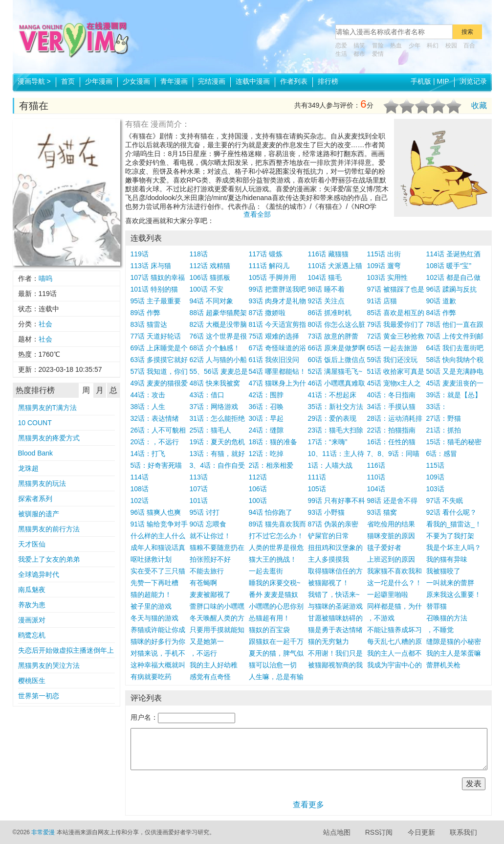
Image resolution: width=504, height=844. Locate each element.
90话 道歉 (441, 301)
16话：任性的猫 (392, 442)
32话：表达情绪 (155, 418)
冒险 (378, 46)
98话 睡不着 (326, 289)
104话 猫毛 (325, 277)
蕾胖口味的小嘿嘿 (217, 606)
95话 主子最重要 (156, 301)
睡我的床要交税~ (275, 583)
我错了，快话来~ (334, 594)
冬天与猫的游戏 (154, 618)
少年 (415, 46)
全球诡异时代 (39, 574)
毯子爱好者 (384, 547)
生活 (341, 54)
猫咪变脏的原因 (391, 536)
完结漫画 (212, 81)
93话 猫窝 (382, 512)
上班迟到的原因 (391, 559)
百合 (469, 46)
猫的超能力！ (151, 594)
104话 (376, 489)
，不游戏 (381, 618)
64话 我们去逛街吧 (455, 348)
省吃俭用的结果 (391, 524)
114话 (140, 477)
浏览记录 (473, 81)
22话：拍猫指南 (392, 430)
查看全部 (257, 214)
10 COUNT (35, 423)
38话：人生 (148, 407)
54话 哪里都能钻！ (277, 371)
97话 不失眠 (445, 501)
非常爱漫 (43, 832)
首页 (68, 81)
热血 (396, 46)
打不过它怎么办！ (276, 536)
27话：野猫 (444, 418)
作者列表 (294, 81)
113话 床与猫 (151, 266)
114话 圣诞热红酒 (453, 254)
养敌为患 (32, 605)
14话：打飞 (148, 454)
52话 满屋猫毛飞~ (335, 371)
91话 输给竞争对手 (159, 524)
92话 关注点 (326, 301)
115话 (435, 465)
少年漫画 (99, 81)
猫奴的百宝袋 (269, 630)
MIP (443, 81)
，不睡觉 (440, 630)
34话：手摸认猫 (392, 407)
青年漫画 (174, 81)
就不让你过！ (210, 536)
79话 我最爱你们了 (396, 324)
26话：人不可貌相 (158, 430)
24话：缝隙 (266, 430)
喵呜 (45, 278)
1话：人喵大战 (330, 465)
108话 (140, 489)
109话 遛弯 (384, 266)
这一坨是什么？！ (394, 583)
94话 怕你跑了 (271, 512)
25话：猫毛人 (211, 430)
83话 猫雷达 (149, 324)
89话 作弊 (145, 313)
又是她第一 (207, 641)
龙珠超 (28, 468)
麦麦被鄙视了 (210, 594)
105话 (317, 489)
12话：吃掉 (266, 454)
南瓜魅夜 (32, 590)
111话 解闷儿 (269, 266)
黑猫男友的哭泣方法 (49, 665)
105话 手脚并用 (273, 277)
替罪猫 (437, 606)
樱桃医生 (32, 681)
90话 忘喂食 (208, 524)
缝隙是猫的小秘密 (454, 641)
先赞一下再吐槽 (154, 583)
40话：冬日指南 (392, 395)
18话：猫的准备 (273, 442)
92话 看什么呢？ (451, 512)
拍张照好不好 (210, 559)
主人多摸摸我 (329, 559)
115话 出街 (384, 254)
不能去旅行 (207, 571)
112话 (258, 477)
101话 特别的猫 (154, 289)
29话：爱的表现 (332, 418)
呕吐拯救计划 (151, 559)
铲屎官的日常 (329, 536)
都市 (359, 54)
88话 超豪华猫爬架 (218, 313)
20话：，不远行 (155, 442)
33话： (437, 407)
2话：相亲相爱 (271, 465)
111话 (317, 477)
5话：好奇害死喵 (156, 465)
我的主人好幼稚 (214, 665)
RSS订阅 (379, 832)
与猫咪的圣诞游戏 (335, 606)
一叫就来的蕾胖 (450, 583)
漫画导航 (34, 81)
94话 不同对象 (211, 301)
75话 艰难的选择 (274, 336)
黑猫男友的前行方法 (49, 529)
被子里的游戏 (151, 606)
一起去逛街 (266, 571)
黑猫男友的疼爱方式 (49, 438)
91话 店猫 (382, 301)
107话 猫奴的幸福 (158, 277)
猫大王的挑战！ (273, 559)
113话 (199, 477)
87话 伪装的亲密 (333, 524)
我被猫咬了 (443, 571)
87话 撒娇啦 (267, 313)
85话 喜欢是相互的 (396, 313)
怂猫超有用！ (269, 618)
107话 (199, 489)
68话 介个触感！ (215, 348)
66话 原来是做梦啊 (337, 348)
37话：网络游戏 (214, 407)
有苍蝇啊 (203, 583)
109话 (435, 477)
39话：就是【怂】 (454, 395)
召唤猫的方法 (447, 618)
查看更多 (308, 805)
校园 (451, 46)
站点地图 (337, 832)
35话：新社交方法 (336, 407)
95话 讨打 (205, 512)
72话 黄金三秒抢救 (396, 336)
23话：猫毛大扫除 (336, 430)
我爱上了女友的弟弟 (49, 559)
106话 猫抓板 (210, 277)
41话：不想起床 (332, 395)
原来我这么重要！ (454, 594)
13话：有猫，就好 (218, 454)
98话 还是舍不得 (392, 501)
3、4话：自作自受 (218, 465)
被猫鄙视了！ (329, 583)
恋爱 (341, 46)
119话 (140, 254)
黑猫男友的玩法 (42, 483)
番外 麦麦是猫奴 (274, 594)
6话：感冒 (442, 454)
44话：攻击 (148, 395)
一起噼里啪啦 (388, 594)
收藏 (479, 105)
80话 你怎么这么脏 (337, 324)
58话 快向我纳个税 (455, 360)
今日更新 (421, 832)
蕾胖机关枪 (443, 665)
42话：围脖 (266, 395)
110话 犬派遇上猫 (335, 266)
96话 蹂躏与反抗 (451, 289)
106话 (258, 489)
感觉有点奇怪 (210, 677)
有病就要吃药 (151, 677)
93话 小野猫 (326, 512)
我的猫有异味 (447, 559)
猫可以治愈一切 (273, 665)
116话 (376, 465)
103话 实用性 (387, 277)
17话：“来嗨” (328, 442)
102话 (140, 501)
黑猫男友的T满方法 (48, 408)
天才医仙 (32, 544)
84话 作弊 (441, 313)
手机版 (421, 81)
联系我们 (463, 832)
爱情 (378, 54)
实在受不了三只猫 (158, 571)
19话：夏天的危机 (218, 442)
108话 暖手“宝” (449, 266)
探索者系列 (35, 499)
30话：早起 (266, 418)
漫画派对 (32, 620)
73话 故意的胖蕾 (333, 336)
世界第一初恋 (39, 696)
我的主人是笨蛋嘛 (454, 653)
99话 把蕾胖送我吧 (277, 289)
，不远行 (203, 653)
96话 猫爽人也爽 (156, 512)
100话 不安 (207, 289)
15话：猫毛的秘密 (454, 442)
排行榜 (328, 81)
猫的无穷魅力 (329, 641)
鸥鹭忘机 (32, 635)
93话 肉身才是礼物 (277, 301)
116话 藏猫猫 (328, 254)
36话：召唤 (266, 407)
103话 (435, 489)
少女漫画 (136, 81)
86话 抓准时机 (330, 313)
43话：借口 (207, 395)
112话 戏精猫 (210, 266)
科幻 (433, 46)
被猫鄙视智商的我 (335, 665)
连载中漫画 (253, 81)
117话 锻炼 (266, 254)
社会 (45, 324)
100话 (258, 501)
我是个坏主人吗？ (454, 547)
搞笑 (359, 46)
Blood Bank (36, 453)
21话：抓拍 (444, 430)
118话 (199, 254)
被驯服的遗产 (39, 514)
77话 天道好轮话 (156, 336)
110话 (376, 477)
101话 (199, 501)
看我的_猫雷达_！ (454, 524)
